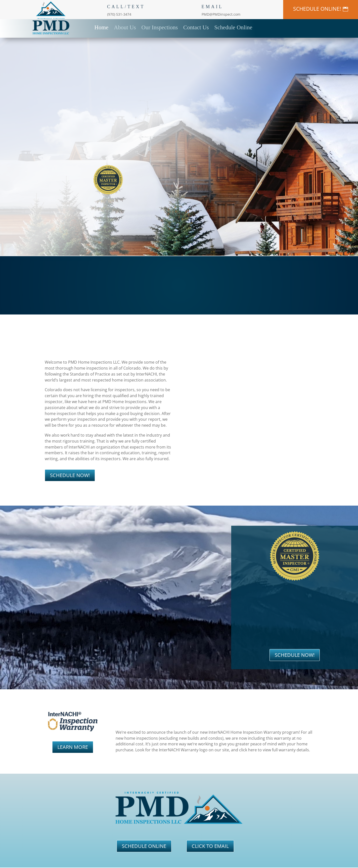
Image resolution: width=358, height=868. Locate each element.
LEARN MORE (73, 747)
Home (101, 27)
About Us (125, 27)
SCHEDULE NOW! (70, 475)
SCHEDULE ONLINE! (317, 9)
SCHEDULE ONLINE (144, 846)
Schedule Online (233, 27)
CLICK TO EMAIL (210, 846)
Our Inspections (160, 27)
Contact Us (196, 27)
